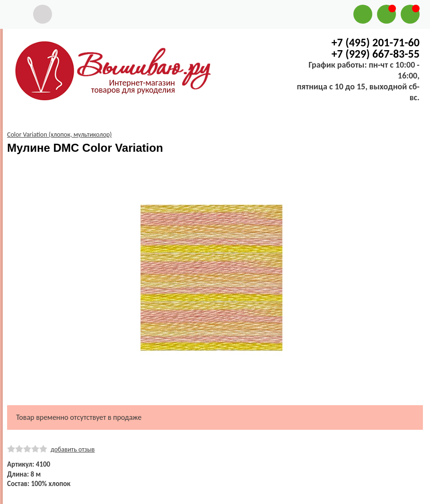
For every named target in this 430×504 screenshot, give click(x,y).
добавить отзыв (73, 449)
